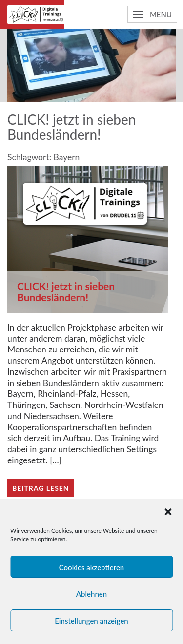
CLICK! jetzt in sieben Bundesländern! (66, 292)
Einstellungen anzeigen (91, 621)
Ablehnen (91, 594)
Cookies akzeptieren (92, 567)
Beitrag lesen (41, 488)
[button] (168, 512)
